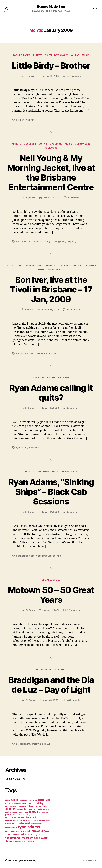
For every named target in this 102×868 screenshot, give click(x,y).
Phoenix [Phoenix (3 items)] (8, 824)
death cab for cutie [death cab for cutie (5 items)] (38, 806)
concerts (30, 144)
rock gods (51, 148)
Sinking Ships (54, 556)
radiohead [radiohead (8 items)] (24, 823)
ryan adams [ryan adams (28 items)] (29, 827)
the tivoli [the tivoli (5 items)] (9, 841)
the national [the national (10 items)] (13, 838)
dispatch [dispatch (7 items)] (10, 809)
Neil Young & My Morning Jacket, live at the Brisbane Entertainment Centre (51, 173)
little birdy (29, 120)
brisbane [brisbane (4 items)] (9, 804)
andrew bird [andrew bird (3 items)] (24, 800)
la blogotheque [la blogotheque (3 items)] (31, 815)
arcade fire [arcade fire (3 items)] (33, 800)
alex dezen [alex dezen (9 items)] (12, 800)
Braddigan (21, 744)
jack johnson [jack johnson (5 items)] (11, 812)
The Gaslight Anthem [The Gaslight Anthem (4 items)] (36, 835)
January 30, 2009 (50, 76)
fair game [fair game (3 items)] (20, 809)
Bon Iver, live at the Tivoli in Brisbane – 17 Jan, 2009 (51, 289)
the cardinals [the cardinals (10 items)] (41, 831)
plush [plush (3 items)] (14, 824)
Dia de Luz (45, 744)
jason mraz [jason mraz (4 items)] (23, 812)
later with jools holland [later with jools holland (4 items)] (15, 818)
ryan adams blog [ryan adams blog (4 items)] (12, 831)
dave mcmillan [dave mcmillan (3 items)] (22, 806)
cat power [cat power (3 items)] (17, 804)
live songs (56, 144)
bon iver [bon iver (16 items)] (44, 800)
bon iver (20, 353)
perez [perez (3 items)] (48, 821)
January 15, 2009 (50, 408)
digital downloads (57, 55)
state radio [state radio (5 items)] (26, 831)
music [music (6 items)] (29, 820)
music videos (83, 144)
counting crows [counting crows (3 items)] (11, 806)
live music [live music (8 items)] (31, 817)
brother (20, 120)
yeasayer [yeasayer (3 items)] (31, 841)
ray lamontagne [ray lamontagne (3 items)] (36, 824)
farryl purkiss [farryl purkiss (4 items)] (30, 809)
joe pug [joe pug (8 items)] (34, 812)
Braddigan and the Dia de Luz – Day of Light (51, 685)
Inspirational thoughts (51, 670)
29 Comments (73, 310)
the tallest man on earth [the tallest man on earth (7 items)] (35, 838)
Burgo (31, 76)
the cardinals (35, 448)
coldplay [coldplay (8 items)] (39, 803)
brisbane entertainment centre (31, 241)
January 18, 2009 (50, 310)
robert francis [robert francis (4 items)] (11, 828)
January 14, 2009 (50, 512)
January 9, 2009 (50, 700)
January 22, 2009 (52, 198)
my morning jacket (56, 241)
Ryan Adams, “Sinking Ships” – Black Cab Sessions (51, 492)
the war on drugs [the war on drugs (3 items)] (21, 841)
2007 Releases (14, 266)
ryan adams (22, 448)
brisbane (29, 353)
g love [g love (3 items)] (48, 809)
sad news (64, 378)
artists (37, 55)
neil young (71, 241)
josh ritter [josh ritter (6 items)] (10, 815)
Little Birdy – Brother (51, 65)
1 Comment (74, 198)
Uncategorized (51, 580)
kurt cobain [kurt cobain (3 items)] (21, 815)
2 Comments (73, 610)
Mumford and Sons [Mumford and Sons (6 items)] (15, 820)
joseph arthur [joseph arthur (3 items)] (44, 812)
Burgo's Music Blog (51, 7)
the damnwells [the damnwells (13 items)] (16, 834)
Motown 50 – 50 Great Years (51, 595)
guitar (75, 55)
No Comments (74, 76)
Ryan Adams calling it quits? (51, 393)
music (86, 55)
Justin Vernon (41, 353)
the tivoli (53, 353)
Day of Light (33, 744)
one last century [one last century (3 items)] (39, 821)
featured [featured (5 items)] (41, 809)
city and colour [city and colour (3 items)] (27, 804)
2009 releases (21, 55)
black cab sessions (25, 556)
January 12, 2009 (51, 610)
